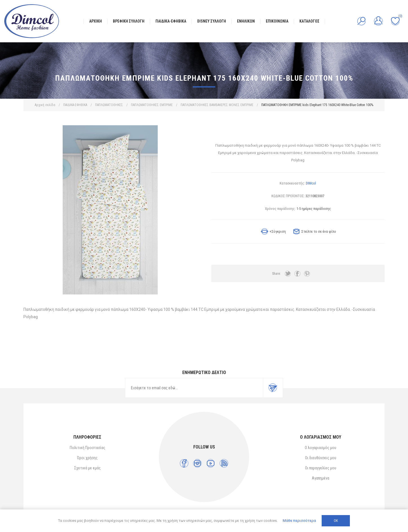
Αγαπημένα (321, 478)
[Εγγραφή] (194, 388)
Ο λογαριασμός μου (321, 448)
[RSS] (224, 463)
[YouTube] (211, 463)
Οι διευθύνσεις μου (321, 458)
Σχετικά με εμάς (87, 468)
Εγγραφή (273, 388)
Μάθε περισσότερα (299, 521)
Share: (276, 274)
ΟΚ (336, 521)
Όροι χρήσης (87, 458)
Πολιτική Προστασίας (87, 448)
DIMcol (311, 183)
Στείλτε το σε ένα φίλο (319, 231)
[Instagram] (197, 463)
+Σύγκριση (278, 231)
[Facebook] (184, 463)
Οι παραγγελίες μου (321, 468)
